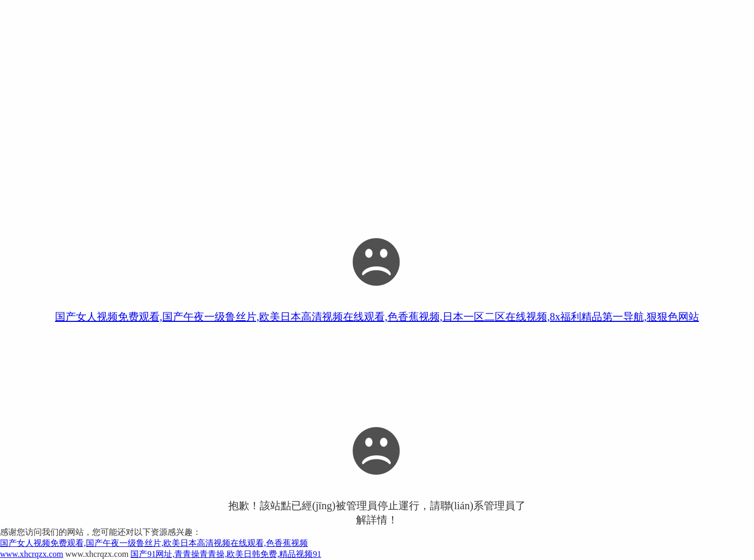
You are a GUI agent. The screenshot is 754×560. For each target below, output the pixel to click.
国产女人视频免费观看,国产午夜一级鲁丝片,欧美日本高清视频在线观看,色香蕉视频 (154, 543)
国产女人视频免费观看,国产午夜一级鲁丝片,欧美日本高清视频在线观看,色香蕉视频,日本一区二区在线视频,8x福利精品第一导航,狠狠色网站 (377, 317)
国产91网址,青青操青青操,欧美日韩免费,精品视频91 (226, 554)
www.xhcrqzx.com (32, 554)
